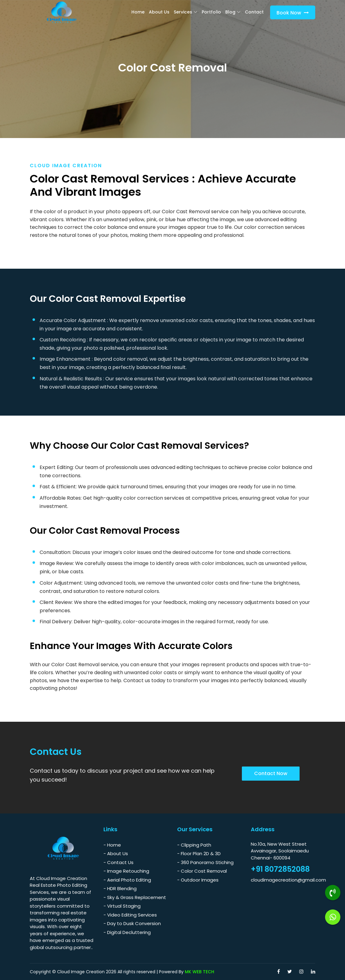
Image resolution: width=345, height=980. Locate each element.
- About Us (116, 853)
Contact (254, 12)
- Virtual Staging (122, 906)
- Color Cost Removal (202, 871)
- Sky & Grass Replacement (135, 897)
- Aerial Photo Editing (127, 880)
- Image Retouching (126, 871)
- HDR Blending (120, 888)
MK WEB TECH (200, 972)
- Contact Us (118, 862)
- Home (112, 845)
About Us (159, 12)
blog (230, 12)
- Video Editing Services (130, 915)
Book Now (293, 13)
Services (183, 12)
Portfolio (211, 12)
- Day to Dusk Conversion (132, 923)
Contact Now (271, 773)
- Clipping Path (194, 845)
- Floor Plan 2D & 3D (199, 853)
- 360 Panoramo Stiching (205, 862)
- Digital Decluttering (127, 932)
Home (138, 12)
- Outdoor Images (198, 880)
